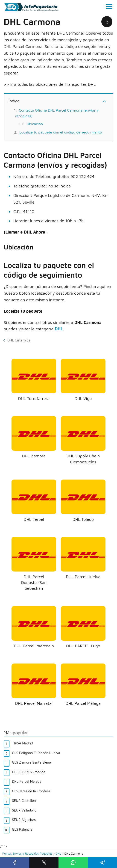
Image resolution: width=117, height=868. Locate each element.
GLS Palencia (22, 829)
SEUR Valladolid (24, 810)
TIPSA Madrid (22, 743)
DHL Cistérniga (19, 340)
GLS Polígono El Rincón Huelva (36, 753)
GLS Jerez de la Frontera (31, 791)
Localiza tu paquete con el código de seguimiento (61, 132)
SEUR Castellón (24, 801)
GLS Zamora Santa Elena (31, 762)
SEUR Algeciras (24, 820)
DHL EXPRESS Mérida (29, 772)
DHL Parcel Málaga (27, 781)
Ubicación (35, 124)
